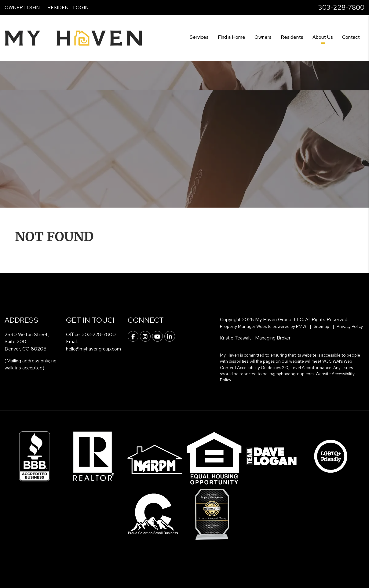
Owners (263, 37)
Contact (351, 37)
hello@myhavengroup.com (93, 349)
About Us (323, 37)
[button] (133, 336)
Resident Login (68, 7)
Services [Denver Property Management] (199, 37)
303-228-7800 (341, 7)
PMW (301, 326)
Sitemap (322, 326)
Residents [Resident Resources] (292, 37)
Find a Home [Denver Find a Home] (232, 37)
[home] (73, 38)
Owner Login (22, 7)
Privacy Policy (350, 326)
